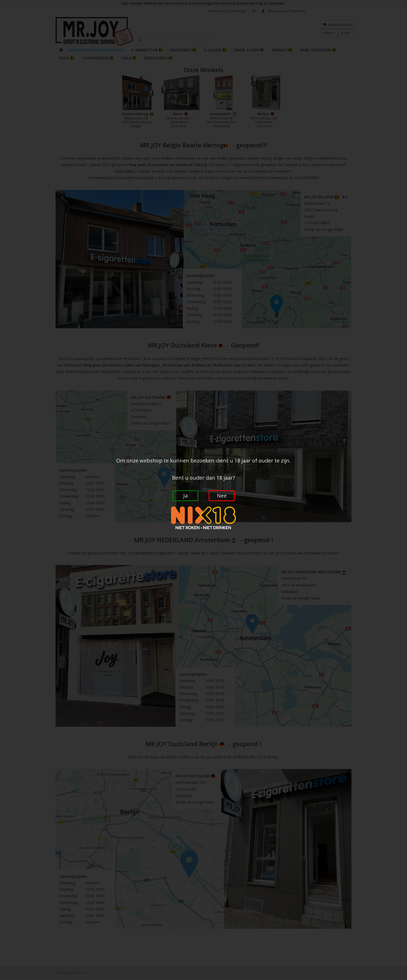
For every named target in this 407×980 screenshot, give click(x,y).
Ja (185, 496)
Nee (222, 496)
